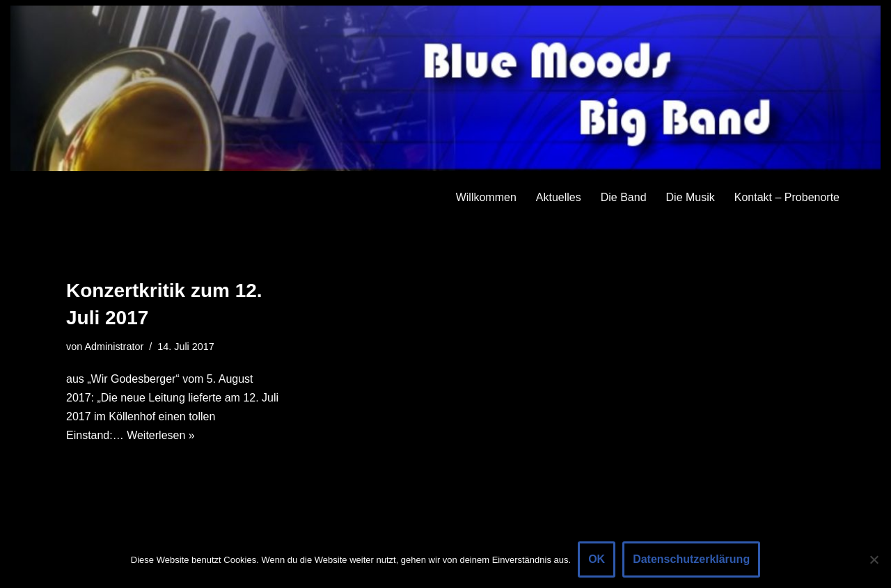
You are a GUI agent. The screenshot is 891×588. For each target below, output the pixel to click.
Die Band (624, 197)
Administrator (114, 347)
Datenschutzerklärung (691, 559)
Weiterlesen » (161, 435)
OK (597, 559)
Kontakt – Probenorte (787, 197)
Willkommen (486, 197)
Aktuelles (559, 197)
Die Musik (691, 197)
